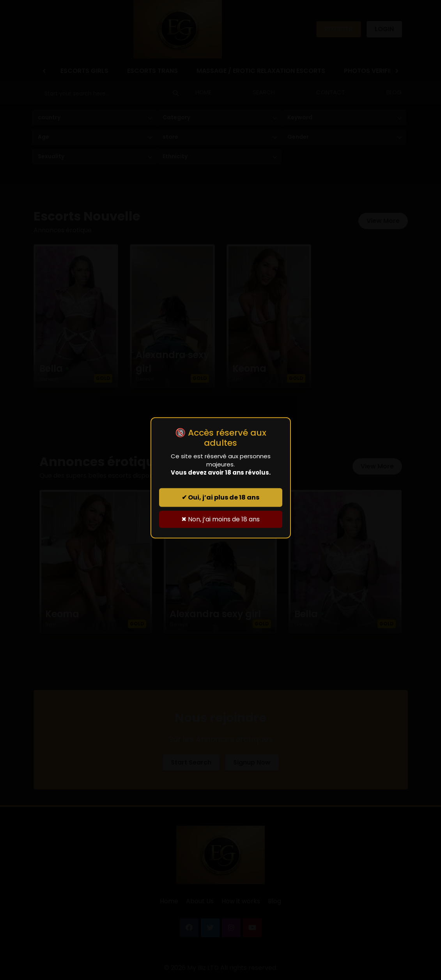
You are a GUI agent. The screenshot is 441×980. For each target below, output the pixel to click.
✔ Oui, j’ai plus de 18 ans (220, 497)
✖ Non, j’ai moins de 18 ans (220, 519)
